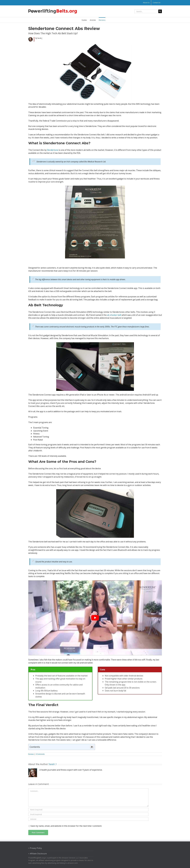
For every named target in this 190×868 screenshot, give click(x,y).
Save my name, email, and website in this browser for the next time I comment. (66, 826)
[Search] (160, 11)
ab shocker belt (114, 315)
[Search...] (146, 11)
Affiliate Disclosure (38, 854)
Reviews (31, 754)
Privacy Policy (36, 848)
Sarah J (53, 764)
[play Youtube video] (95, 618)
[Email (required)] (88, 814)
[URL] (88, 819)
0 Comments (40, 754)
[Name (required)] (88, 810)
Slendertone (53, 150)
